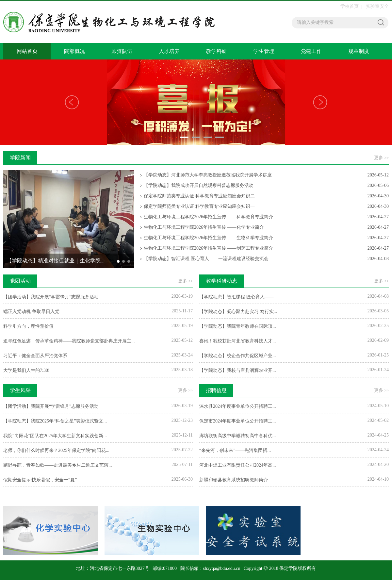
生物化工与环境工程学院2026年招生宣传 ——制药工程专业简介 (208, 248)
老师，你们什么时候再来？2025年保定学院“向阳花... (56, 450)
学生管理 (264, 51)
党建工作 (311, 51)
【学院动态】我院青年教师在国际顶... (238, 326)
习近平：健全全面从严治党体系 (35, 356)
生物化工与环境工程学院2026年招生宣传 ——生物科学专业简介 (208, 238)
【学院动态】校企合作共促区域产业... (238, 356)
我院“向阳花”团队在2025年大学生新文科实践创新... (55, 436)
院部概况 (74, 51)
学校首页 (350, 6)
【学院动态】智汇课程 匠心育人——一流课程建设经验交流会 (206, 259)
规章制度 (359, 51)
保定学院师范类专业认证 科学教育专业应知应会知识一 (199, 206)
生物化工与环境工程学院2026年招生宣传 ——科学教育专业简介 (208, 217)
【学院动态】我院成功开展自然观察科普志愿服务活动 (199, 185)
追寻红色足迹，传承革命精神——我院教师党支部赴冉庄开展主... (69, 341)
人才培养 (169, 51)
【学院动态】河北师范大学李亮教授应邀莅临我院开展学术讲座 (208, 175)
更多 (381, 158)
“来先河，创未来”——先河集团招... (235, 450)
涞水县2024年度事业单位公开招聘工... (238, 406)
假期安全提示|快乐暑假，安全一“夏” (40, 480)
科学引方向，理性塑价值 (28, 326)
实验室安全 (377, 6)
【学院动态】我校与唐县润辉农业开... (238, 370)
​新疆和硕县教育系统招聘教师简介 (234, 480)
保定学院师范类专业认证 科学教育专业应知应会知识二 (199, 196)
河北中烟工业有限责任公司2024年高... (238, 465)
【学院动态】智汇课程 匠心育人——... (238, 297)
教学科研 (217, 51)
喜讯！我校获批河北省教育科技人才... (238, 341)
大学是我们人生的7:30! (26, 370)
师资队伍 (122, 51)
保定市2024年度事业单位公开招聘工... (238, 421)
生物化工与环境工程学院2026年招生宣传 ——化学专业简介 (204, 227)
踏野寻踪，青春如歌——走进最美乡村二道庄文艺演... (58, 465)
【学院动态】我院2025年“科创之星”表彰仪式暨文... (55, 421)
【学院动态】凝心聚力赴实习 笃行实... (238, 312)
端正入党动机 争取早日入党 (31, 312)
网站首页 (27, 51)
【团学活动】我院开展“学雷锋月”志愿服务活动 (51, 297)
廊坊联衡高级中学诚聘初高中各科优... (238, 436)
